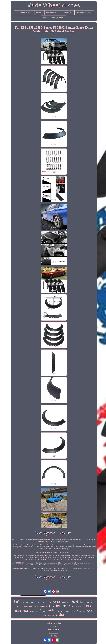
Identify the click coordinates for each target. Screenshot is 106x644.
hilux (79, 611)
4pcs (90, 611)
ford (52, 606)
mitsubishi (25, 602)
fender (61, 606)
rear (44, 611)
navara (36, 607)
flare (82, 602)
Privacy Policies (54, 630)
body (17, 602)
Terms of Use (54, 633)
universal (51, 615)
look (49, 602)
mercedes (27, 607)
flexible (32, 612)
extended (33, 603)
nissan (44, 603)
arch (39, 610)
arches (60, 615)
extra (18, 611)
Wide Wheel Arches (54, 623)
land (19, 606)
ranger (56, 602)
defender (44, 607)
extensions (70, 611)
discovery (60, 611)
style (84, 612)
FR (55, 636)
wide (51, 610)
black (71, 606)
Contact (54, 626)
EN (52, 636)
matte (39, 603)
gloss (44, 616)
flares (87, 606)
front (92, 603)
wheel (74, 601)
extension (79, 607)
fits (88, 602)
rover (26, 611)
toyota (65, 602)
